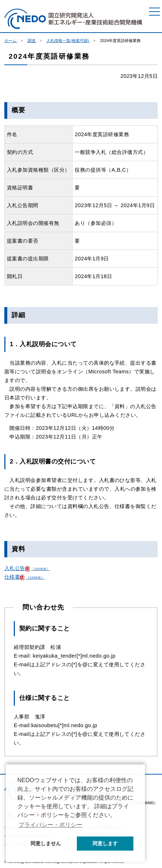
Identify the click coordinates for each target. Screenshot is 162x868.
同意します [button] (105, 843)
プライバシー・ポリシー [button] (50, 825)
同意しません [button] (46, 843)
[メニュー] (154, 12)
